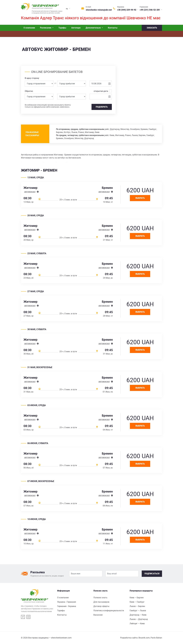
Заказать (152, 28)
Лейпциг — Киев (137, 623)
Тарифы (62, 28)
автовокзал (30, 192)
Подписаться (152, 574)
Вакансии (98, 615)
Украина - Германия (67, 602)
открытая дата (101, 91)
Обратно (29, 91)
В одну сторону (32, 78)
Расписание (46, 28)
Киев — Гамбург (137, 602)
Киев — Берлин (137, 598)
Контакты (113, 28)
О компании (29, 28)
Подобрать (102, 107)
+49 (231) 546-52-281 (150, 10)
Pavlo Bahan (156, 638)
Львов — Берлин (137, 606)
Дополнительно (93, 28)
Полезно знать (100, 598)
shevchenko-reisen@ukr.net (99, 10)
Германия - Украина (67, 606)
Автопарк (76, 28)
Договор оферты (101, 606)
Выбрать (140, 198)
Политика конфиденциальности (109, 611)
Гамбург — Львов (138, 611)
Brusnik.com (144, 638)
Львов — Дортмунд (139, 619)
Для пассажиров (101, 602)
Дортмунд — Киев (138, 615)
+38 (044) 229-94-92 (127, 10)
